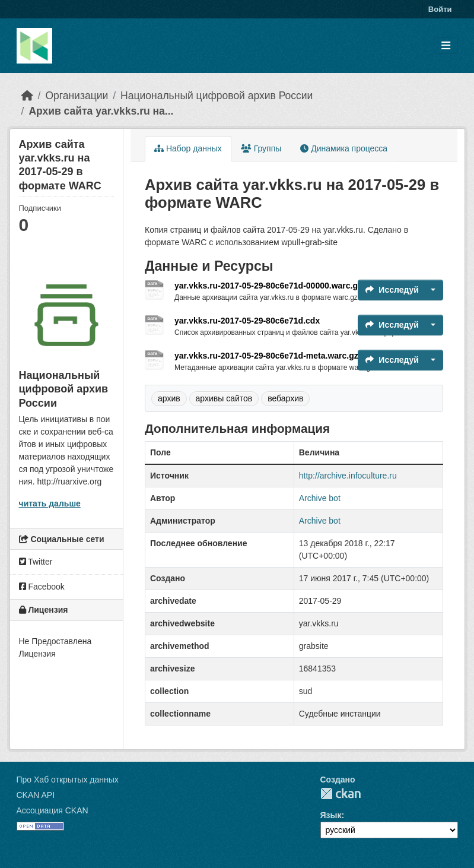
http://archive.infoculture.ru (348, 476)
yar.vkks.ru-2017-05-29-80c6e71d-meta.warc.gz (266, 356)
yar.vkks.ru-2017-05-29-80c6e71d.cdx (247, 321)
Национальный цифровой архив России (217, 96)
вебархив (285, 398)
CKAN (341, 793)
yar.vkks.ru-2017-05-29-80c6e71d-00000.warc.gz (268, 286)
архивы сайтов (224, 398)
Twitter (36, 562)
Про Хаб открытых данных (68, 780)
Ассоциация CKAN (53, 810)
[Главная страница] (27, 96)
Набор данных (188, 148)
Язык (331, 815)
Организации (77, 96)
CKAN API (36, 795)
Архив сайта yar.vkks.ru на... (101, 111)
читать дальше (50, 503)
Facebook (42, 587)
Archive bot (320, 498)
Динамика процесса (344, 148)
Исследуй (392, 290)
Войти (440, 9)
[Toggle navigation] (446, 46)
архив (169, 398)
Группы (261, 148)
